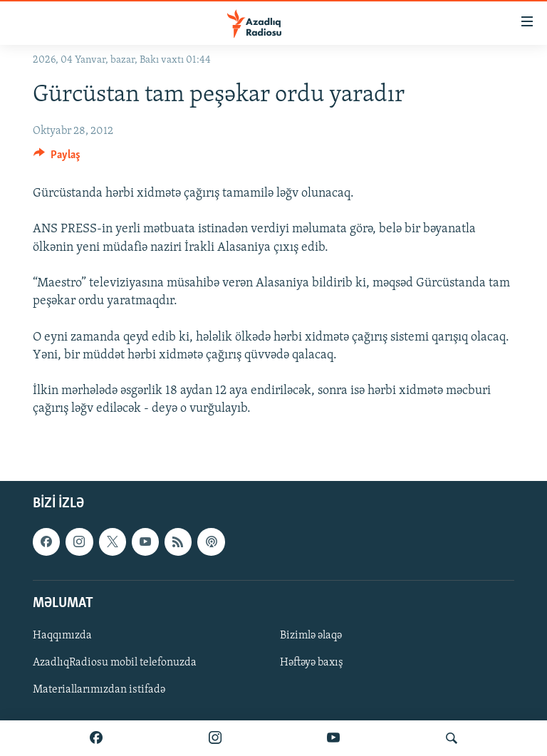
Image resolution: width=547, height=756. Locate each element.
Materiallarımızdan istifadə (99, 690)
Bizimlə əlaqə (311, 635)
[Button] (57, 158)
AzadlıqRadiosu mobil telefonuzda (115, 663)
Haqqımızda (62, 635)
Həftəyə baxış (312, 663)
